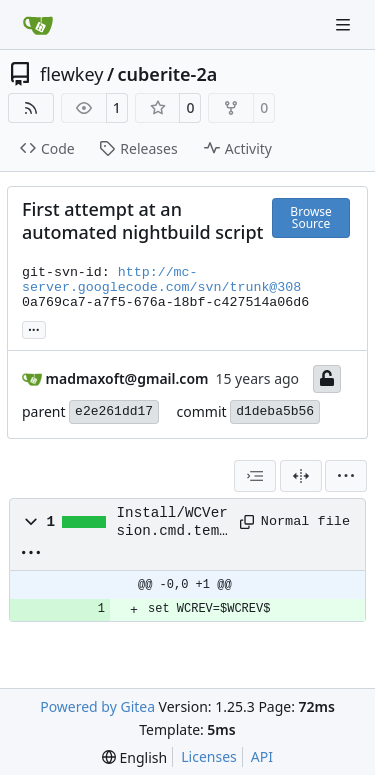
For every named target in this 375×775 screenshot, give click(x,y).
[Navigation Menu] (345, 24)
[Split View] (301, 476)
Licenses (209, 756)
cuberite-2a (168, 74)
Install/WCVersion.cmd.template (172, 523)
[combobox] (255, 476)
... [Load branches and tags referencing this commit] (34, 328)
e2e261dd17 (114, 411)
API (262, 756)
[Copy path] (243, 522)
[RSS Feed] (31, 108)
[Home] (38, 25)
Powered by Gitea (97, 706)
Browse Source (310, 217)
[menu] (346, 476)
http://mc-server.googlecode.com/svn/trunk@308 (161, 280)
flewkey (71, 74)
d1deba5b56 (275, 411)
